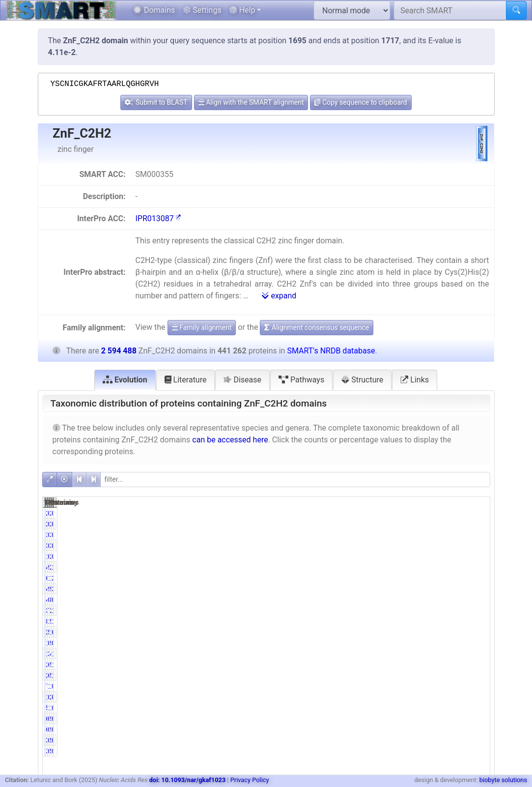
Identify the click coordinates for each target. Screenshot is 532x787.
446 (383, 600)
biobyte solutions (503, 780)
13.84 (412, 578)
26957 (379, 665)
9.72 (414, 589)
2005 (444, 556)
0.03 (477, 600)
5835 (381, 708)
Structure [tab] (362, 380)
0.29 (477, 686)
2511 (444, 513)
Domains (154, 10)
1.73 (414, 686)
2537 (444, 697)
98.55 (412, 567)
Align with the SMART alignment (251, 102)
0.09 (414, 740)
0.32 (414, 697)
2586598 (439, 567)
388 (383, 740)
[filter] (295, 480)
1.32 (414, 708)
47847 (442, 654)
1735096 (439, 632)
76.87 (412, 611)
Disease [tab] (242, 380)
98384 (442, 589)
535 (446, 740)
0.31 (414, 643)
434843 (378, 567)
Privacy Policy (250, 780)
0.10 (414, 600)
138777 (440, 578)
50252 (442, 675)
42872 (379, 589)
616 (383, 719)
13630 (379, 654)
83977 (379, 621)
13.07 (475, 611)
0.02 (477, 719)
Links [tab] (415, 380)
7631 (381, 686)
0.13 (477, 535)
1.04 (477, 665)
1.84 (477, 654)
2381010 (439, 611)
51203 (442, 665)
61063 (379, 578)
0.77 (414, 535)
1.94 (477, 675)
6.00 (414, 675)
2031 (381, 513)
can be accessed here (230, 440)
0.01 (477, 740)
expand (279, 296)
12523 (442, 708)
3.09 (414, 654)
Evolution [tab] (125, 380)
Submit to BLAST (156, 102)
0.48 (477, 708)
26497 (379, 675)
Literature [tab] (186, 380)
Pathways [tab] (301, 380)
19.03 (412, 621)
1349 (381, 643)
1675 (381, 556)
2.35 (477, 578)
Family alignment (202, 327)
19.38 (475, 621)
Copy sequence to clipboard (361, 102)
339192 (378, 611)
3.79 (477, 589)
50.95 (412, 632)
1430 (381, 697)
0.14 (414, 719)
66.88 (475, 632)
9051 (444, 643)
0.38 (414, 556)
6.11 (414, 665)
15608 (442, 686)
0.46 (414, 513)
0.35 (477, 643)
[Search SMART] (450, 10)
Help (242, 10)
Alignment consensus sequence (317, 327)
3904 (444, 535)
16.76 (475, 567)
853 (446, 600)
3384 (381, 535)
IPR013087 (158, 219)
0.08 (477, 513)
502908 (440, 621)
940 (446, 719)
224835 (378, 632)
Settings (202, 10)
